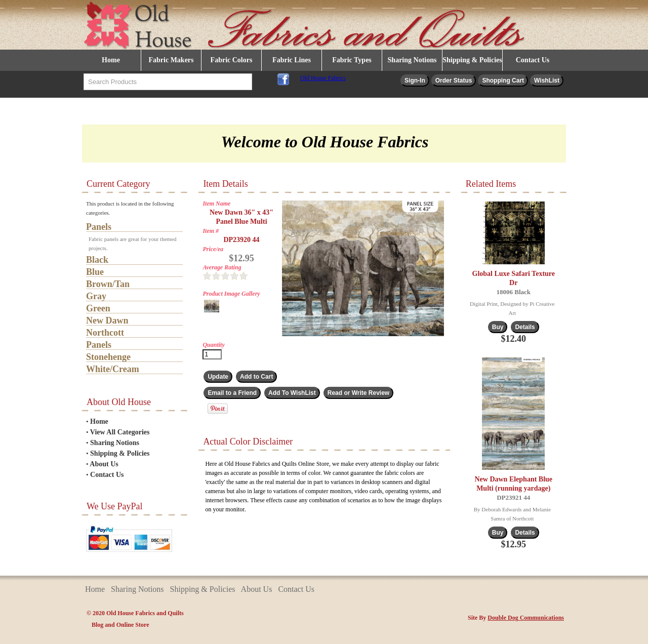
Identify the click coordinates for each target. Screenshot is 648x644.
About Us (104, 464)
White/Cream (113, 369)
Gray (96, 296)
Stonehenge (108, 357)
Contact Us (533, 60)
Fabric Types (352, 60)
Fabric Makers (171, 60)
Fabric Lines (292, 60)
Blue (95, 272)
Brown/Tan (108, 284)
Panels (99, 227)
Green (98, 308)
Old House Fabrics (323, 78)
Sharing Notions (412, 60)
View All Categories (120, 432)
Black (97, 260)
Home (111, 60)
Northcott (105, 333)
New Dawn (107, 320)
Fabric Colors (232, 60)
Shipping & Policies (472, 60)
